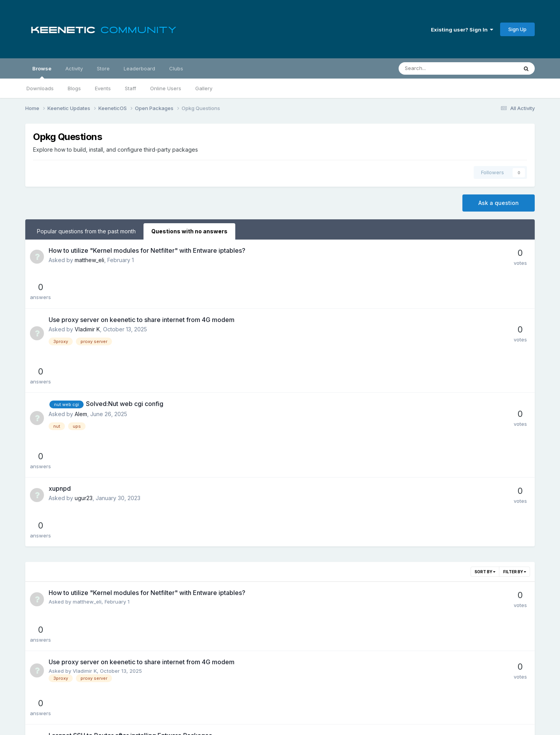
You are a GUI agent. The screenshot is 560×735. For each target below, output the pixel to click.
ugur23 (84, 395)
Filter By (515, 434)
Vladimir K (87, 295)
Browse (42, 72)
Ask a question (499, 203)
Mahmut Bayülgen (94, 538)
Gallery (204, 88)
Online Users (166, 88)
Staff (130, 88)
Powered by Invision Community (280, 724)
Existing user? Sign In (462, 30)
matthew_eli (89, 260)
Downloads (40, 88)
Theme (226, 707)
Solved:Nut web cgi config (125, 335)
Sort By (485, 434)
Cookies (335, 707)
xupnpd (60, 385)
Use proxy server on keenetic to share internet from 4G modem (142, 285)
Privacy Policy (263, 707)
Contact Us (303, 707)
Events (103, 88)
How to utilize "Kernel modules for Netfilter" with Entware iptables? (147, 250)
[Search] (438, 68)
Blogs (74, 88)
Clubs (176, 68)
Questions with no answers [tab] (189, 231)
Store (103, 68)
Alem (81, 345)
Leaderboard (139, 68)
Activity (74, 68)
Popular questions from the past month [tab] (86, 231)
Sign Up (517, 29)
